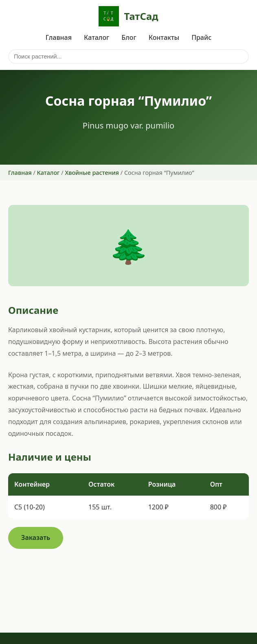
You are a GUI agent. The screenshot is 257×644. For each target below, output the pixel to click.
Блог (129, 37)
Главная (59, 37)
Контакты (164, 37)
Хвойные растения (92, 173)
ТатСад (128, 16)
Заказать (36, 537)
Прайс (201, 37)
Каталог (97, 37)
